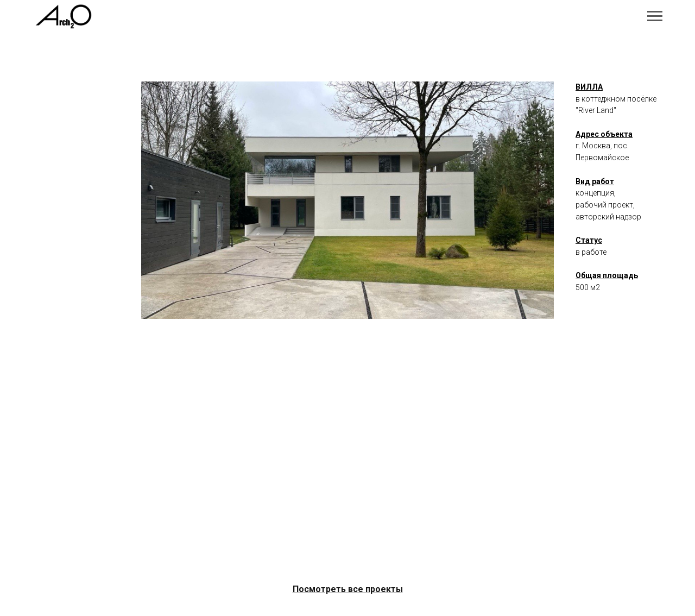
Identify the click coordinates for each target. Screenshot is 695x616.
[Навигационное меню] (655, 16)
